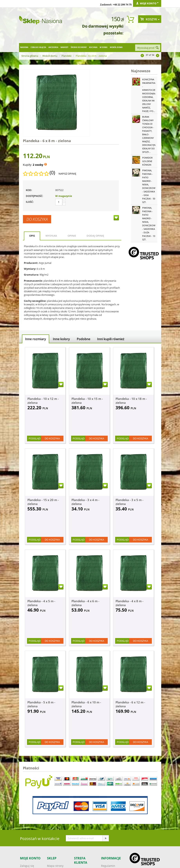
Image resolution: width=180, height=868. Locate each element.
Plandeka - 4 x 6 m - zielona (85, 603)
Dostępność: (34, 196)
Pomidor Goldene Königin (147, 161)
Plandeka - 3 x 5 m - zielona (129, 502)
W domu (104, 47)
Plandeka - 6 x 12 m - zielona (130, 704)
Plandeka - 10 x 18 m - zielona (131, 401)
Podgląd (34, 438)
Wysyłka (51, 236)
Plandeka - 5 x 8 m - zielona (41, 704)
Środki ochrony (79, 47)
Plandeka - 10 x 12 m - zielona (43, 401)
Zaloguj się (27, 866)
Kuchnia (93, 47)
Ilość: (30, 202)
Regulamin (108, 866)
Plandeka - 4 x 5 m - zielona (41, 603)
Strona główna (30, 56)
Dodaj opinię (95, 236)
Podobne (84, 339)
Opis (32, 236)
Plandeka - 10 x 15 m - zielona (87, 401)
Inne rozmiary (36, 339)
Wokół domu (116, 47)
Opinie (72, 236)
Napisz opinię (67, 174)
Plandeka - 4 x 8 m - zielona (129, 603)
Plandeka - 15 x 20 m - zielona (43, 502)
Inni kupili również (111, 339)
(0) (52, 173)
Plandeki (66, 56)
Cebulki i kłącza (38, 47)
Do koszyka (37, 219)
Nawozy (64, 47)
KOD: (29, 190)
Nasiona (24, 47)
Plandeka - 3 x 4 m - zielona (85, 502)
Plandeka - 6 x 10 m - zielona (86, 704)
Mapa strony (55, 866)
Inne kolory (61, 339)
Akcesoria (53, 47)
